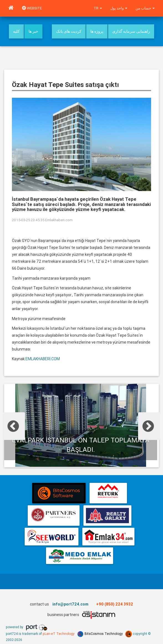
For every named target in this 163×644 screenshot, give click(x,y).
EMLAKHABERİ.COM (43, 359)
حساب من (145, 8)
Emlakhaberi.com (59, 220)
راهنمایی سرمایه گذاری (131, 31)
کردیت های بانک (69, 31)
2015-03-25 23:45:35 (28, 220)
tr (98, 8)
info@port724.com (70, 604)
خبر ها (33, 31)
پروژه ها (97, 31)
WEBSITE (32, 8)
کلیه (16, 31)
